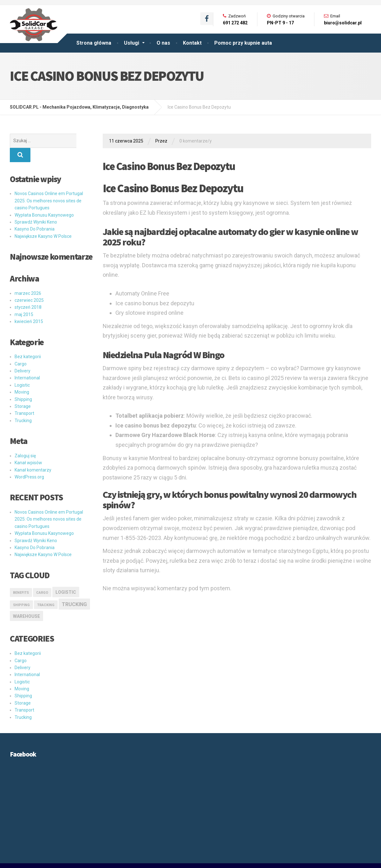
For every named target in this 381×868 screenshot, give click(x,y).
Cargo (21, 350)
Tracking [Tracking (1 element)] (46, 591)
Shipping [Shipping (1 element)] (21, 591)
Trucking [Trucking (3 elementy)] (74, 590)
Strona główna (94, 43)
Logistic (22, 371)
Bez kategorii (28, 342)
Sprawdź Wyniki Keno (36, 208)
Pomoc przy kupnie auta (243, 43)
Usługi (132, 43)
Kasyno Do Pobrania (35, 215)
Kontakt (192, 43)
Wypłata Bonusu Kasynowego (44, 201)
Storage (23, 392)
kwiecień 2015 (29, 307)
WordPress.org (29, 463)
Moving (22, 378)
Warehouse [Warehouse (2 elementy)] (26, 602)
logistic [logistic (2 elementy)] (66, 578)
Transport (24, 399)
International (27, 364)
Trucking (23, 406)
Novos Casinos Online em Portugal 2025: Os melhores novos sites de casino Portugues (49, 186)
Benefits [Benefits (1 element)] (21, 578)
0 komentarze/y (196, 141)
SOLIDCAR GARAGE (30, 858)
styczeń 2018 (28, 293)
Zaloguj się (25, 441)
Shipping (23, 385)
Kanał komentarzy (33, 456)
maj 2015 (24, 300)
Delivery (23, 357)
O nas (163, 43)
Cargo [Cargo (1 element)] (42, 578)
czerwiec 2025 (29, 286)
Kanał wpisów (28, 448)
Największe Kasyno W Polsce (43, 222)
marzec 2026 (28, 279)
